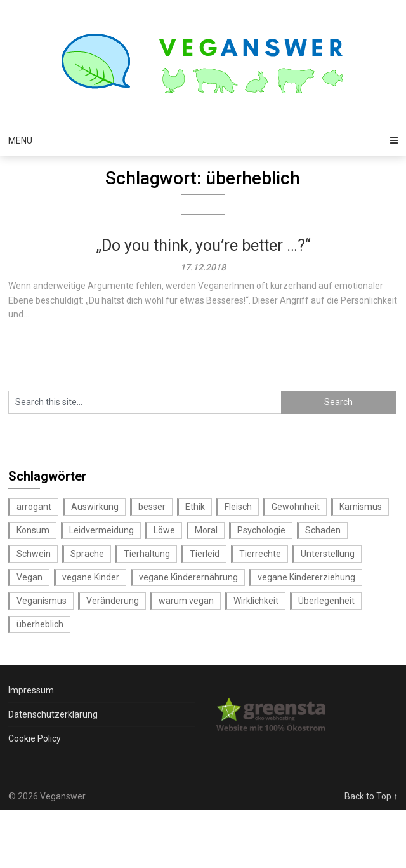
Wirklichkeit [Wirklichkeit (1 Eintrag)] (256, 601)
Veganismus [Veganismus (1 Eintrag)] (42, 601)
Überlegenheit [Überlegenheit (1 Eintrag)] (326, 601)
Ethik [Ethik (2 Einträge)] (195, 507)
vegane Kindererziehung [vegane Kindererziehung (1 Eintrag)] (306, 577)
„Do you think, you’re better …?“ (203, 245)
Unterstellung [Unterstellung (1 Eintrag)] (328, 554)
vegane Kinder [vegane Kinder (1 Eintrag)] (91, 577)
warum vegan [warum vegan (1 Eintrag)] (186, 601)
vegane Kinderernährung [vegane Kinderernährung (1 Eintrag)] (188, 577)
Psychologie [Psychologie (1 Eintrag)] (261, 530)
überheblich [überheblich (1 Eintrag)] (40, 624)
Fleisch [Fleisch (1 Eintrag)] (238, 507)
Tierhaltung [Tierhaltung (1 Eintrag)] (147, 554)
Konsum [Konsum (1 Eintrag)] (33, 530)
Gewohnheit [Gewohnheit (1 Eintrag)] (296, 507)
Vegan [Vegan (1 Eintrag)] (29, 577)
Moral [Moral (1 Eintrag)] (206, 530)
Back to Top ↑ (371, 796)
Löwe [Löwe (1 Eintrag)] (164, 530)
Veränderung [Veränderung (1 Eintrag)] (113, 601)
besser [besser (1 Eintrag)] (152, 507)
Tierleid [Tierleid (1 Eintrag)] (205, 554)
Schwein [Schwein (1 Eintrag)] (34, 554)
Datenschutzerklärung (53, 714)
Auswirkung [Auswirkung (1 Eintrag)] (95, 507)
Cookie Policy (35, 738)
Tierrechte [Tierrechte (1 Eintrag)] (260, 554)
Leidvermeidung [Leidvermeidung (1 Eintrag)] (101, 530)
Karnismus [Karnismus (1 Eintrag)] (361, 507)
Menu (20, 140)
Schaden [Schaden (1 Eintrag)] (323, 530)
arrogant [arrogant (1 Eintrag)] (34, 507)
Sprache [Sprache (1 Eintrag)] (87, 554)
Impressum (31, 690)
